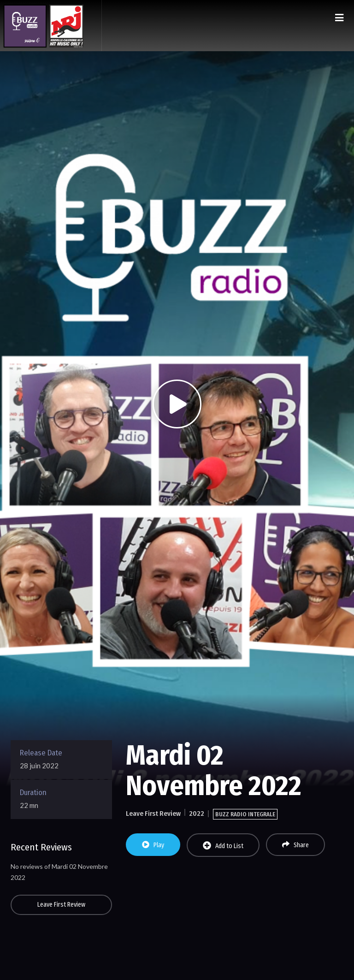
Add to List (223, 846)
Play (153, 845)
